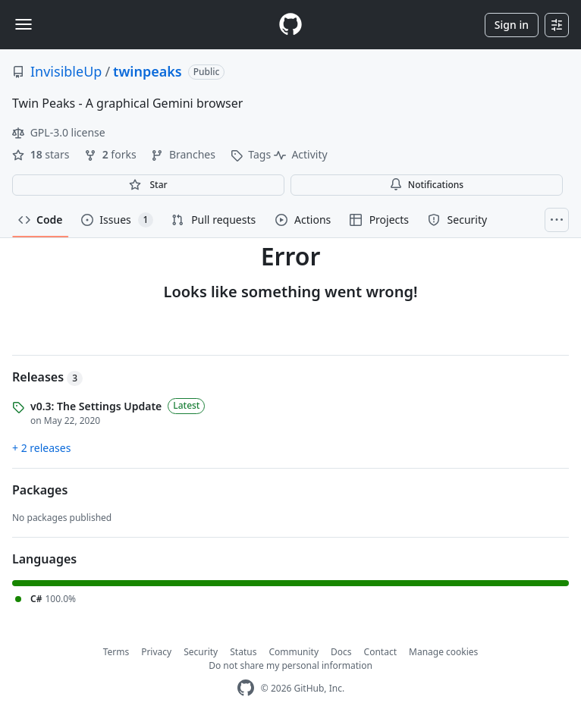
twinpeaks (148, 71)
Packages (40, 490)
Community (294, 652)
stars (42, 154)
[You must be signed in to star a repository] (148, 185)
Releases (47, 377)
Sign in (512, 25)
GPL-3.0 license (59, 132)
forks (111, 154)
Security (201, 652)
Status (243, 652)
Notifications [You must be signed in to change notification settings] (427, 185)
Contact (380, 652)
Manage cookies (443, 652)
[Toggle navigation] (24, 24)
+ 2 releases (41, 448)
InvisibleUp (66, 71)
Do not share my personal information (290, 665)
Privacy (156, 652)
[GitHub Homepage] (246, 688)
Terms (116, 652)
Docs (341, 652)
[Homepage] (290, 25)
